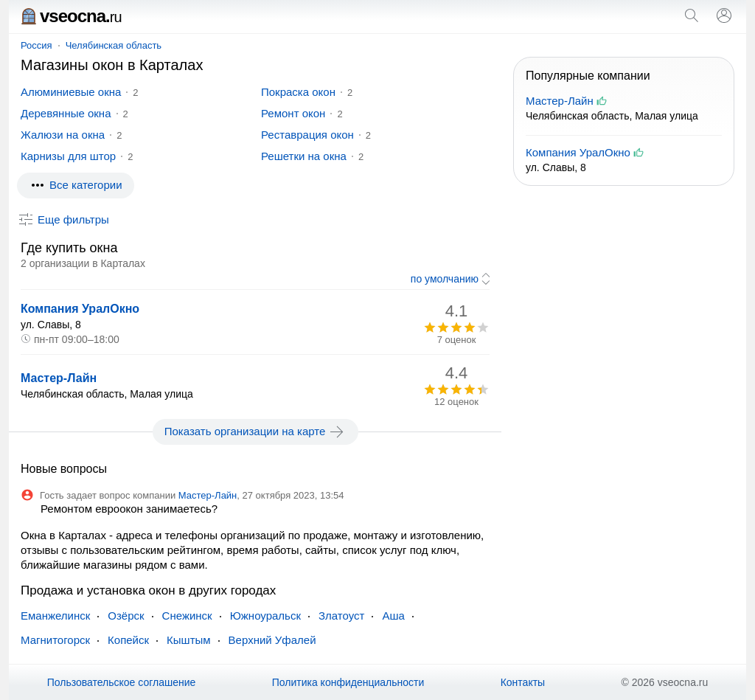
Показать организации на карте (255, 432)
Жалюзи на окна (63, 135)
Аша (393, 616)
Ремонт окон (293, 113)
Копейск (128, 640)
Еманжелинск (55, 616)
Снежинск (187, 616)
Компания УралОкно (80, 309)
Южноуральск (265, 616)
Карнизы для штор (68, 156)
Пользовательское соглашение (122, 682)
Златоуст (341, 616)
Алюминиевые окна (71, 92)
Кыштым (189, 640)
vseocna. (71, 16)
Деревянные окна (66, 113)
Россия (36, 45)
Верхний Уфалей (272, 640)
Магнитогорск (55, 640)
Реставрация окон (307, 135)
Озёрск (126, 616)
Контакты (523, 682)
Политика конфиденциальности (348, 682)
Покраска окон (298, 92)
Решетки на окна (304, 156)
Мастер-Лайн (59, 378)
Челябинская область (114, 45)
